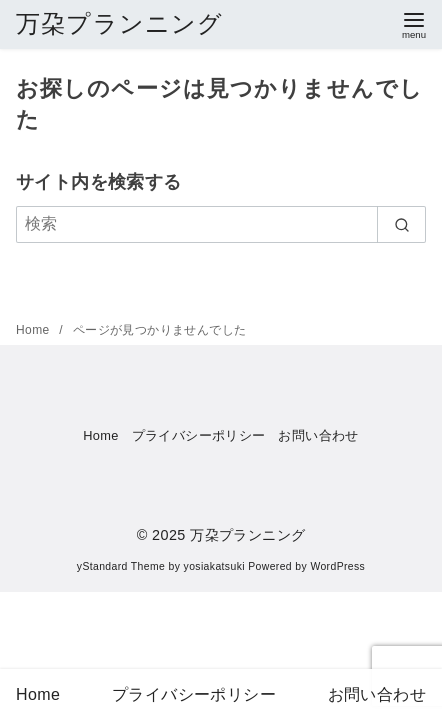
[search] (401, 224)
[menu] (414, 23)
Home (34, 330)
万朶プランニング (120, 23)
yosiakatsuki (214, 566)
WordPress (337, 566)
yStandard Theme (121, 566)
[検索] (221, 224)
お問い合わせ (318, 435)
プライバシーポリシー (199, 435)
